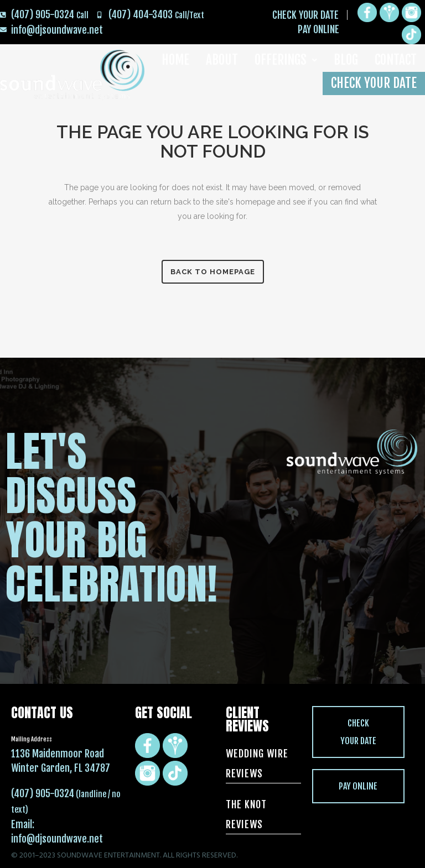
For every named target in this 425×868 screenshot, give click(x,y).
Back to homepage (213, 272)
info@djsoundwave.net (57, 839)
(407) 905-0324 (43, 793)
